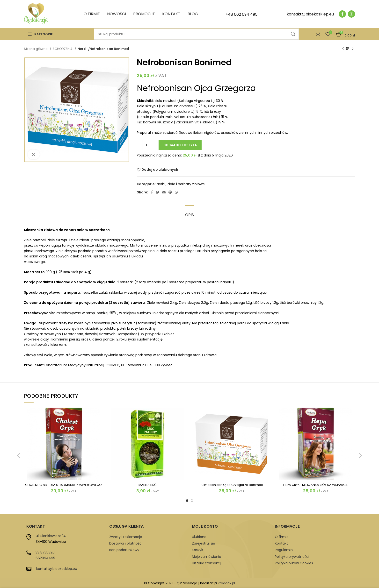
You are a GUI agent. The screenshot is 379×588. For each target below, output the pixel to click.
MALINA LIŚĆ (147, 485)
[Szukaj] (196, 34)
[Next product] (353, 49)
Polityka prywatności (292, 557)
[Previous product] (343, 49)
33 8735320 (45, 552)
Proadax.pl (226, 583)
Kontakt (281, 543)
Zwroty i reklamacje (126, 537)
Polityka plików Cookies (294, 563)
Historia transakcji (207, 563)
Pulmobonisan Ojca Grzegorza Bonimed (231, 485)
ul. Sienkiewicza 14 (51, 536)
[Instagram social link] (351, 14)
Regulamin (284, 550)
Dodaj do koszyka (180, 145)
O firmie (282, 537)
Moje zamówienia (207, 557)
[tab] (189, 212)
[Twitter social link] (158, 192)
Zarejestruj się (204, 543)
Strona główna (36, 49)
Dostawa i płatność (125, 543)
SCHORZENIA (63, 49)
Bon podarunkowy (124, 550)
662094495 (45, 558)
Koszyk (197, 550)
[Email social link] (164, 192)
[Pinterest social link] (170, 192)
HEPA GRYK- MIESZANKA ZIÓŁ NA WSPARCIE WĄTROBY (316, 487)
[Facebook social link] (342, 14)
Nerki (82, 49)
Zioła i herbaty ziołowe (186, 184)
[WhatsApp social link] (176, 192)
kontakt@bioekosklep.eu (57, 569)
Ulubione (199, 537)
